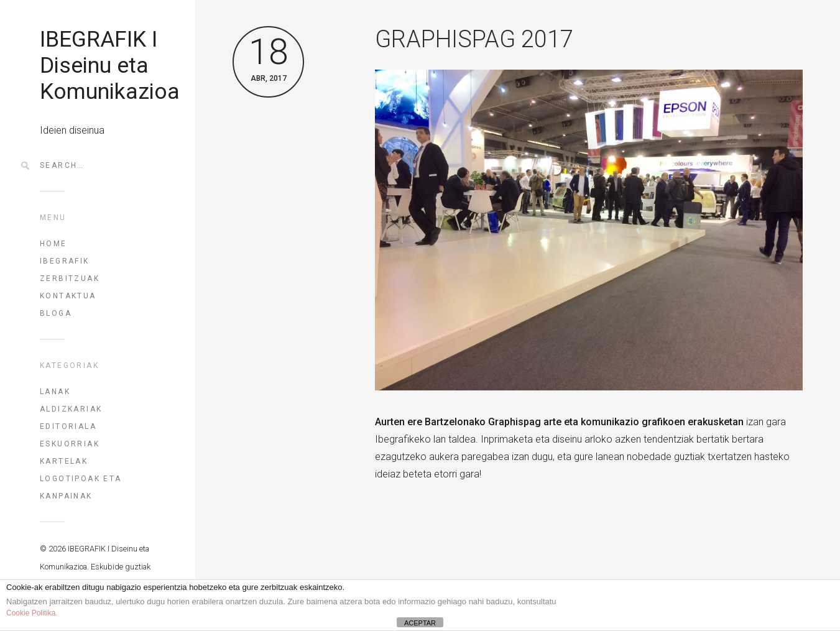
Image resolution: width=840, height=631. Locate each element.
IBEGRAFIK (65, 261)
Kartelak (64, 461)
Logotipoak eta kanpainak (81, 487)
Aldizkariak (71, 409)
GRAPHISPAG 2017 (474, 39)
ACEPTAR (420, 623)
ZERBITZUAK (70, 279)
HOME (53, 244)
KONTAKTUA (68, 296)
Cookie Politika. (32, 613)
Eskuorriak (70, 444)
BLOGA (56, 313)
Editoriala (68, 426)
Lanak (55, 392)
